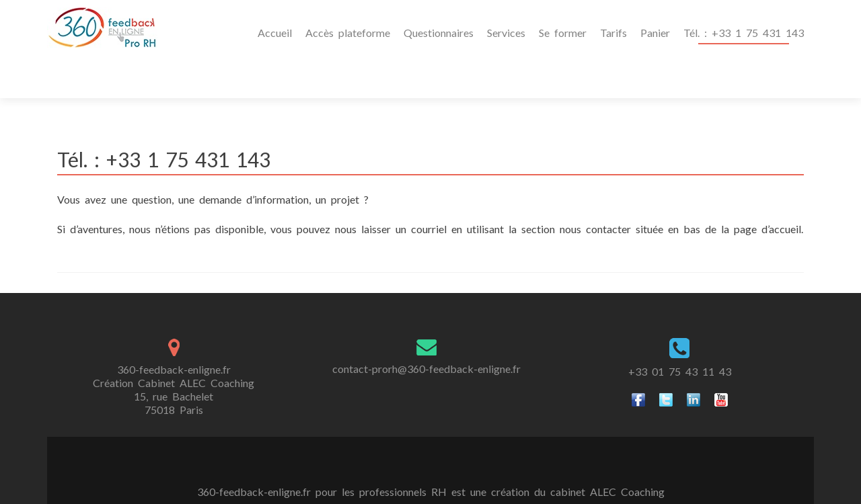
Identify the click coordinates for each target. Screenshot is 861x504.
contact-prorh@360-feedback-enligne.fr (426, 328)
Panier (655, 33)
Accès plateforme (348, 33)
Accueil (275, 33)
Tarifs (613, 33)
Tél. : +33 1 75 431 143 (744, 33)
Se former (563, 33)
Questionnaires (439, 33)
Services (506, 33)
